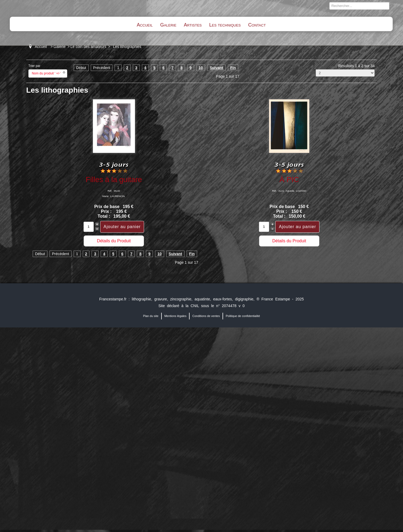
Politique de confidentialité (243, 316)
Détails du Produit (114, 241)
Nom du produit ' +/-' (46, 73)
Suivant (216, 68)
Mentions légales (176, 316)
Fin (233, 68)
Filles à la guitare (114, 180)
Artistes (193, 25)
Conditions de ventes (206, 316)
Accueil (145, 25)
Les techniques (225, 25)
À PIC (289, 180)
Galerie (168, 25)
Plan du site (151, 316)
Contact (257, 25)
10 (201, 68)
